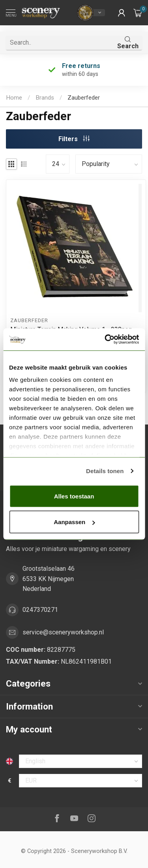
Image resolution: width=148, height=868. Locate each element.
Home (14, 98)
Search (128, 43)
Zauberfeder (84, 98)
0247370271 (40, 610)
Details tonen (105, 471)
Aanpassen (74, 522)
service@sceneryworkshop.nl (63, 632)
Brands (45, 98)
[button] (122, 13)
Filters (74, 139)
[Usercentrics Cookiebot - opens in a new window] (105, 340)
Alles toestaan (74, 496)
